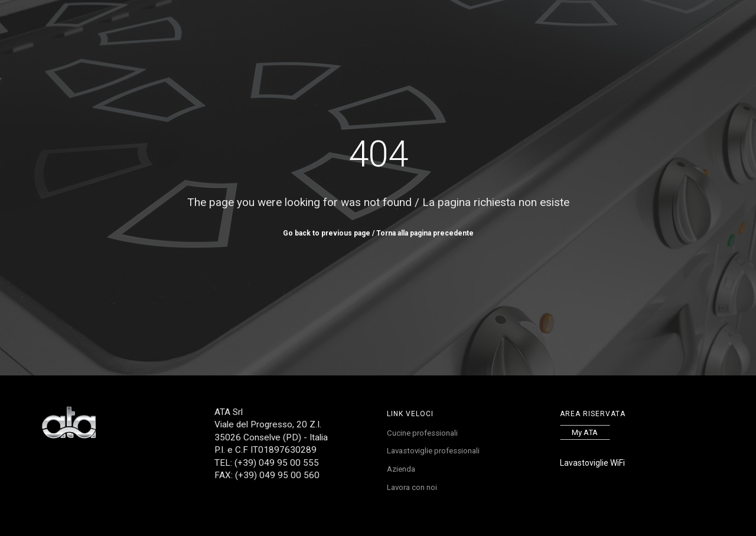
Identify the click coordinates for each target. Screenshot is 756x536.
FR (615, 27)
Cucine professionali (425, 434)
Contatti (548, 27)
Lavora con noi (487, 27)
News (434, 27)
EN (604, 27)
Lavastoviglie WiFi (592, 463)
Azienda (403, 472)
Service (396, 27)
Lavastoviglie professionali (436, 453)
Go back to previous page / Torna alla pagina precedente (378, 233)
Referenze (348, 27)
